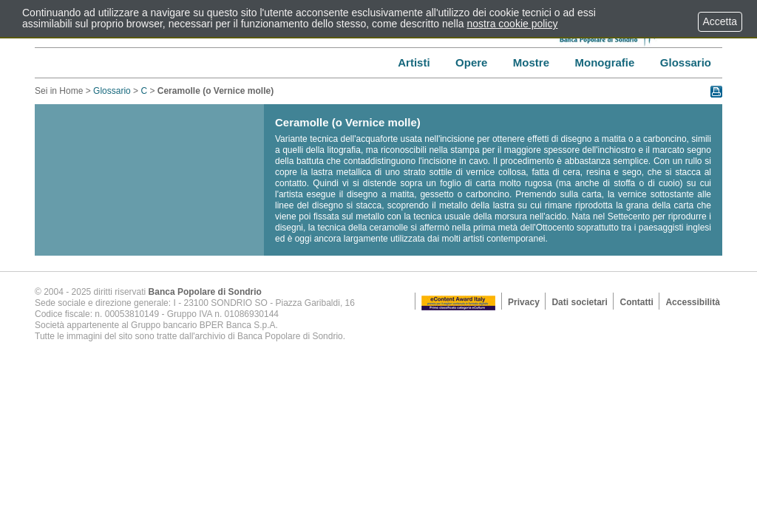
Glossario (112, 91)
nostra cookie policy (513, 24)
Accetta (720, 21)
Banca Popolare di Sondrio (205, 292)
